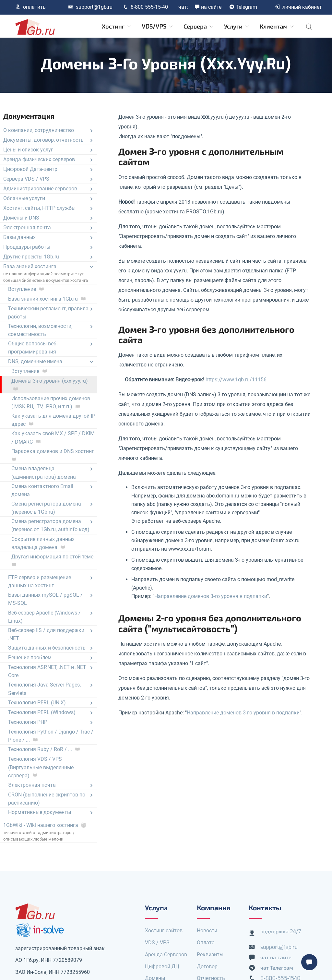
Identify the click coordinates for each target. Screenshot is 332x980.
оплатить (30, 7)
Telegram (243, 7)
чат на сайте (276, 957)
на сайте (208, 7)
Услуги (237, 27)
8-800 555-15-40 (145, 7)
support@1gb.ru (90, 7)
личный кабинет (298, 7)
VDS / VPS (157, 943)
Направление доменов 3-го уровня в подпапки (211, 596)
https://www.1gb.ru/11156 (236, 380)
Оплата (206, 943)
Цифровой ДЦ (162, 967)
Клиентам (277, 27)
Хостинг (117, 27)
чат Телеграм (277, 968)
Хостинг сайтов (164, 931)
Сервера (199, 27)
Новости (207, 931)
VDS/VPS (158, 27)
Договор (207, 967)
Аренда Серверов (166, 955)
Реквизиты (210, 955)
